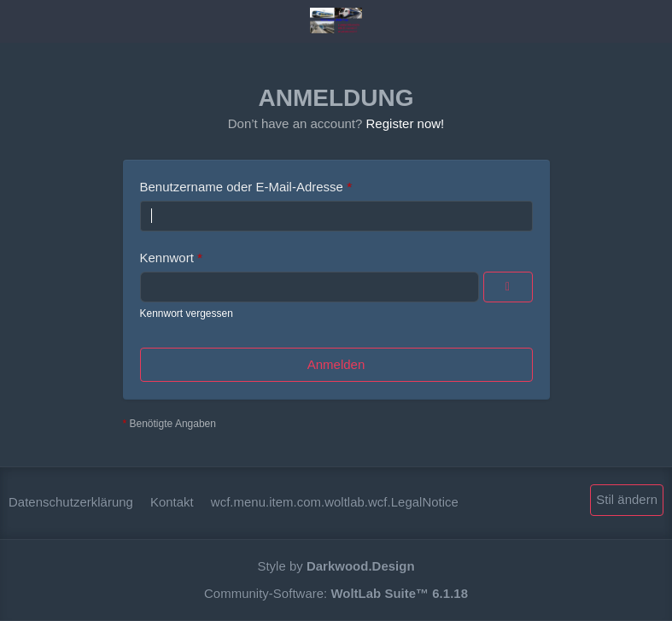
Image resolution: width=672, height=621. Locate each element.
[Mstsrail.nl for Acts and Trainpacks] (336, 21)
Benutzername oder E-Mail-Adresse (242, 187)
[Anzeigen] (508, 287)
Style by (336, 566)
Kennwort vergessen (187, 313)
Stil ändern (627, 499)
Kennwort (167, 258)
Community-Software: (336, 593)
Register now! (406, 123)
